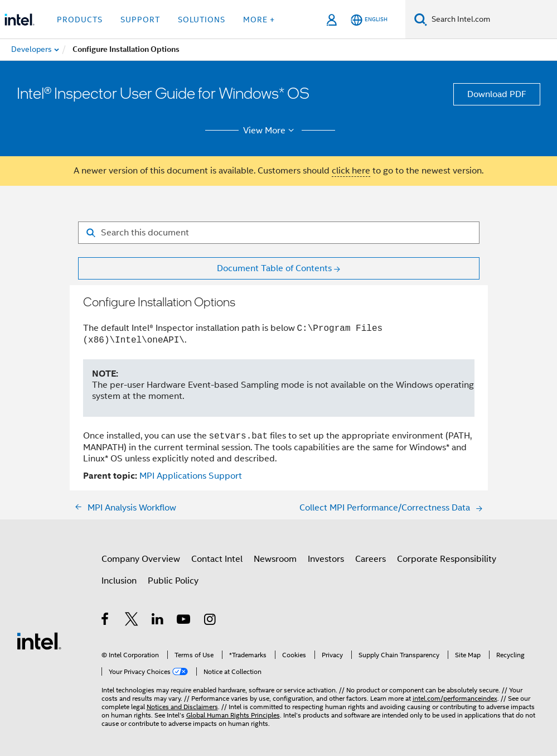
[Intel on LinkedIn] (158, 621)
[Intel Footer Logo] (39, 641)
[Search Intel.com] (492, 20)
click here (351, 171)
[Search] (421, 19)
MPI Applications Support (191, 476)
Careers (370, 559)
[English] (369, 20)
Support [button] (140, 20)
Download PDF (497, 94)
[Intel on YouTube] (184, 621)
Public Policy (173, 581)
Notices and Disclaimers (182, 707)
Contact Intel (217, 559)
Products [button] (80, 20)
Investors (326, 559)
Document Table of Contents (274, 268)
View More (270, 131)
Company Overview (141, 559)
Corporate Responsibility (447, 559)
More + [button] (259, 20)
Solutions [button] (202, 20)
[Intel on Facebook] (106, 621)
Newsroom (275, 559)
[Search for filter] (279, 233)
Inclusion (119, 581)
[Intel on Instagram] (210, 621)
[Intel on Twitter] (132, 621)
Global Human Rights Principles (233, 715)
